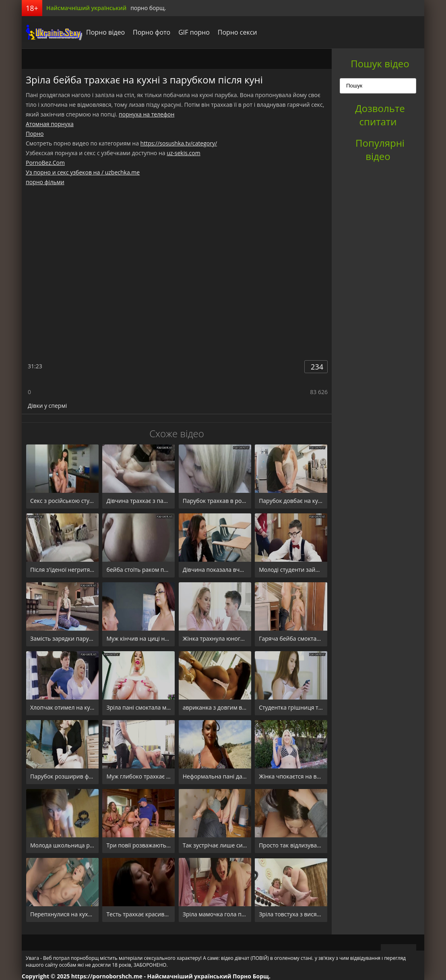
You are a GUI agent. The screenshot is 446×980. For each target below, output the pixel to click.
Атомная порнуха (50, 124)
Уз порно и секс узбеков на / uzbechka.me (83, 172)
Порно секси (237, 32)
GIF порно (194, 32)
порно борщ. (148, 8)
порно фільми (45, 182)
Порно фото (152, 32)
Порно (35, 134)
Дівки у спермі (47, 406)
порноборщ (52, 32)
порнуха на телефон (147, 114)
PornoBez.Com (45, 163)
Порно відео (105, 32)
